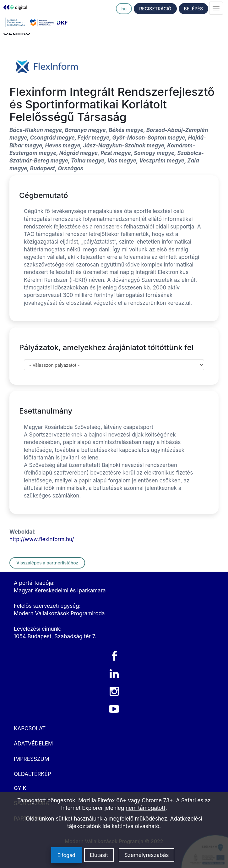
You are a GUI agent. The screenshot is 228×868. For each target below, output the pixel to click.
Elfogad (66, 855)
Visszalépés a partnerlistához (47, 563)
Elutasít (99, 855)
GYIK (20, 788)
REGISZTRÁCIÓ (155, 9)
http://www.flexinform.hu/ (42, 539)
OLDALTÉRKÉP (33, 774)
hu (124, 9)
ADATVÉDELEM (33, 744)
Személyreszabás (147, 855)
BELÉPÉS (193, 9)
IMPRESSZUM (31, 759)
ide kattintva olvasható (131, 826)
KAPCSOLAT (30, 728)
